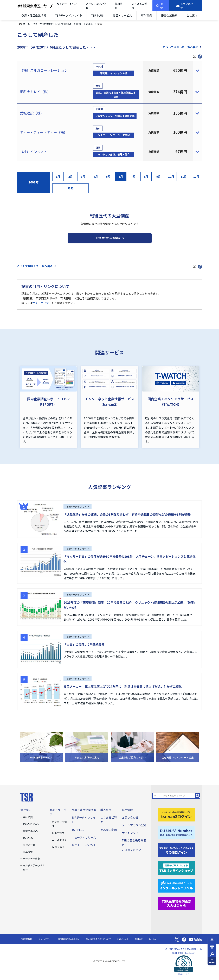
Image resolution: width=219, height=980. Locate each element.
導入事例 (146, 15)
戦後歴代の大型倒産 (108, 238)
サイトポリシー (42, 303)
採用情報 (127, 810)
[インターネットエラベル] (176, 885)
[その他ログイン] (176, 850)
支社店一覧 (29, 845)
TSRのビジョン (31, 824)
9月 (159, 176)
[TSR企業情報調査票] (176, 903)
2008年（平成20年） (85, 24)
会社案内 (192, 15)
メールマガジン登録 (134, 825)
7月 (133, 176)
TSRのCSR (29, 838)
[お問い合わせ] (185, 6)
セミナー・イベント (84, 845)
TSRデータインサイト (69, 15)
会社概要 (28, 817)
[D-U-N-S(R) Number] (176, 832)
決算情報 (28, 852)
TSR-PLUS (97, 15)
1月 (58, 176)
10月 (171, 176)
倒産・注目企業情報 (34, 15)
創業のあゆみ (30, 831)
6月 (121, 176)
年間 (70, 188)
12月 (196, 176)
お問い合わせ (130, 817)
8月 (146, 176)
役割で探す (58, 847)
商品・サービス (122, 15)
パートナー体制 (32, 858)
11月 (184, 176)
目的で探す (58, 833)
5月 (108, 176)
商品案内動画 (109, 830)
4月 (96, 176)
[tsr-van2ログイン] (176, 814)
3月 (83, 176)
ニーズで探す (59, 840)
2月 (71, 176)
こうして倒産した (63, 24)
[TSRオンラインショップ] (176, 867)
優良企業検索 (169, 15)
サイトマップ (130, 833)
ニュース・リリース (84, 837)
